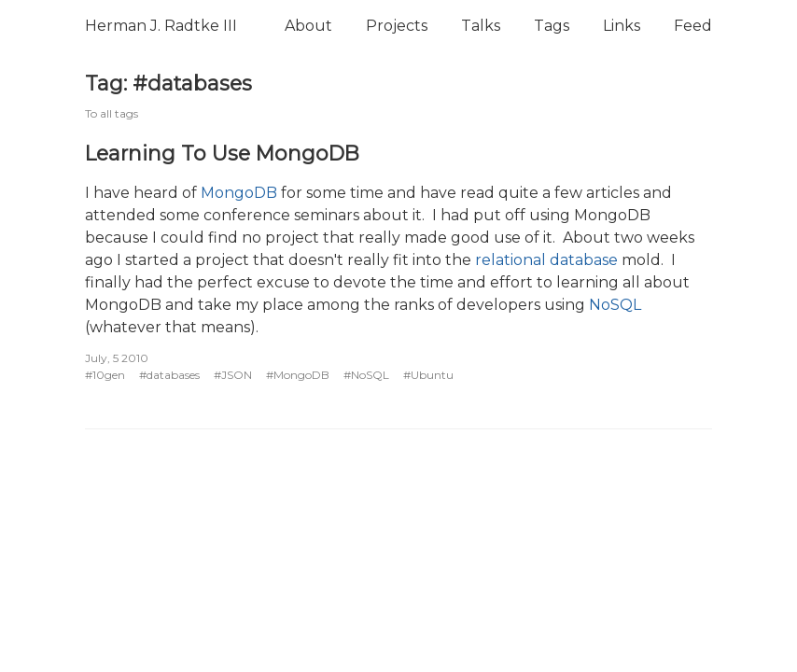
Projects (397, 26)
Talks (481, 26)
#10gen (105, 375)
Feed (693, 26)
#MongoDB (298, 375)
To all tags (112, 113)
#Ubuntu (428, 375)
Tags (552, 26)
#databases (169, 375)
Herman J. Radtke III (161, 26)
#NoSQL (366, 375)
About (308, 26)
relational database (546, 260)
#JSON (233, 375)
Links (622, 26)
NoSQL (615, 305)
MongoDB (239, 193)
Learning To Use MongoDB (222, 153)
